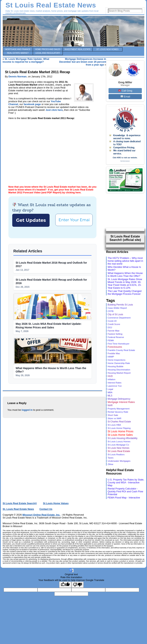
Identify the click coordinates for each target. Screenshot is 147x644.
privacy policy (81, 378)
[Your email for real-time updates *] (73, 350)
